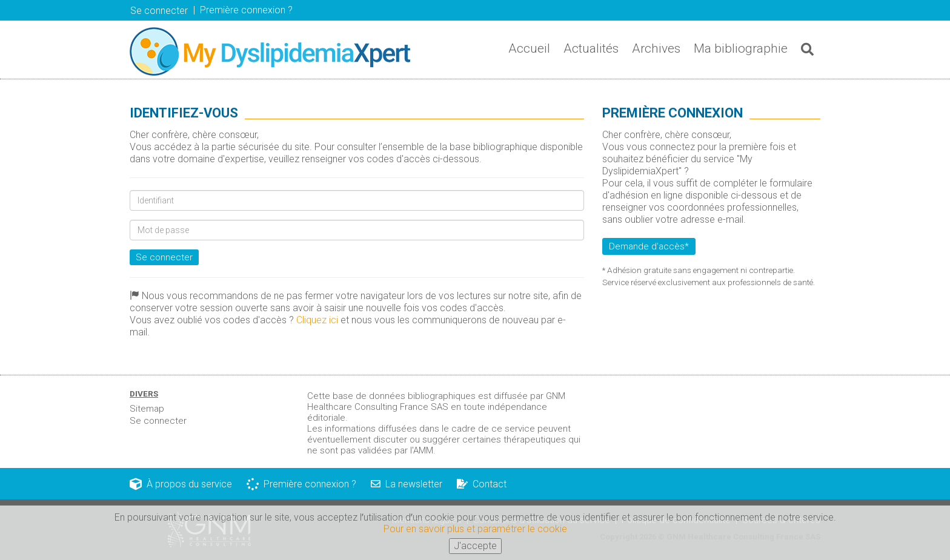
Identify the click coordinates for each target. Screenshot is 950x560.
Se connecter (159, 11)
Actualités (591, 48)
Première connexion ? (301, 484)
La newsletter (407, 484)
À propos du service (181, 484)
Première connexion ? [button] (246, 10)
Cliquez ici (317, 320)
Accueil (529, 48)
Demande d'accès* (649, 246)
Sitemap (147, 409)
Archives (656, 48)
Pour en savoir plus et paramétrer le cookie (475, 532)
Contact (482, 484)
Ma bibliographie (741, 48)
